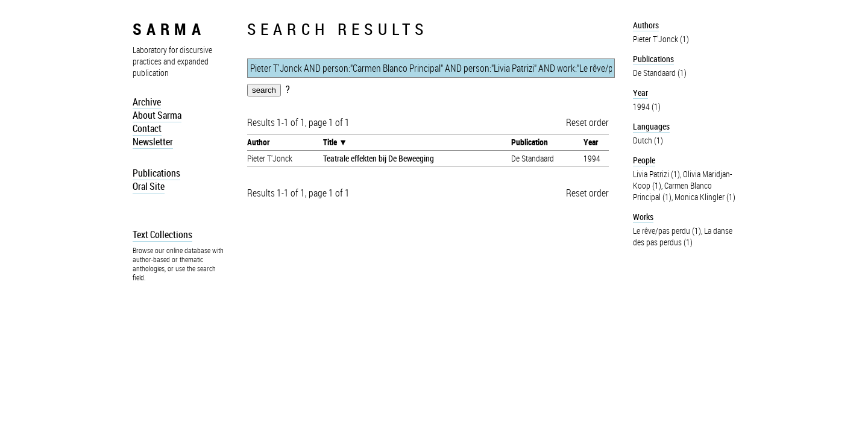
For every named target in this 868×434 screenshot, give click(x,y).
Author (258, 142)
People (644, 160)
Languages (651, 126)
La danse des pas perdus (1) (683, 236)
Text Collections (162, 234)
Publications (156, 173)
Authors (646, 25)
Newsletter (153, 142)
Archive (147, 102)
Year (591, 142)
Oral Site (149, 186)
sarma (169, 29)
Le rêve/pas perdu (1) (667, 231)
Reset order (587, 122)
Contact (147, 128)
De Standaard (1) (660, 73)
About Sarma (157, 115)
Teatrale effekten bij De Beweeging (379, 158)
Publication (530, 142)
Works (643, 217)
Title (330, 142)
